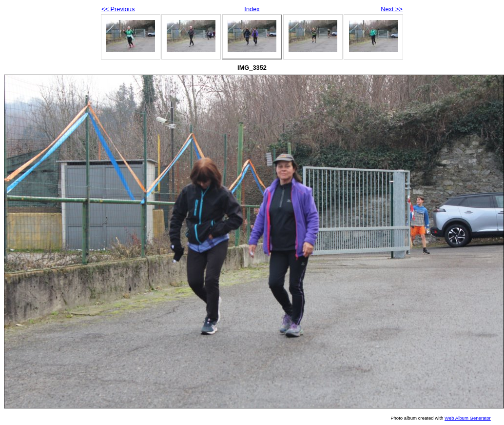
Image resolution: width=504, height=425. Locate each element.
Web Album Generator (468, 418)
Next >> (392, 9)
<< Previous (118, 9)
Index (252, 9)
